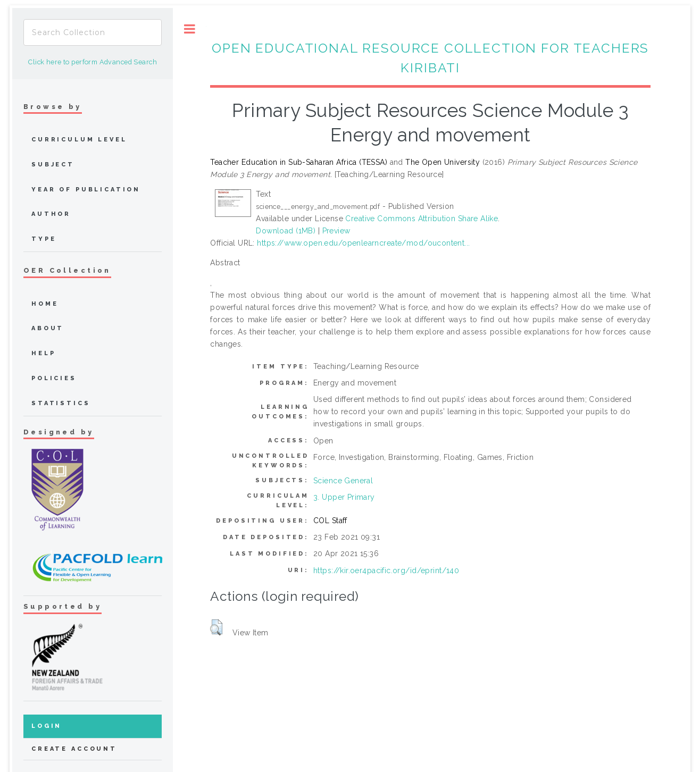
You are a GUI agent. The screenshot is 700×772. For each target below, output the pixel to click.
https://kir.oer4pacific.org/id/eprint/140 (386, 570)
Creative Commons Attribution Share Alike (422, 219)
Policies (54, 378)
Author (51, 214)
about (48, 328)
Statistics (61, 403)
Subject (53, 165)
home (45, 304)
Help (43, 353)
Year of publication (86, 190)
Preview (336, 231)
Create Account (74, 749)
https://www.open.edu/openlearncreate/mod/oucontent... (363, 243)
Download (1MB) (286, 231)
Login (47, 726)
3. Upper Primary (344, 497)
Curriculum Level (79, 140)
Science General (343, 481)
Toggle (190, 29)
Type (44, 239)
